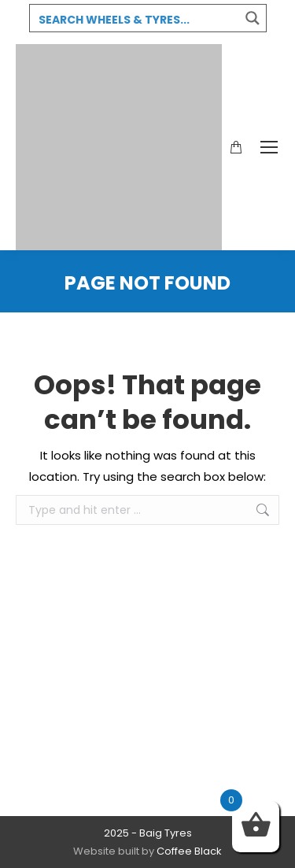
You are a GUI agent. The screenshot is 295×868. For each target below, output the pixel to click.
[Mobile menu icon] (269, 147)
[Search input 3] (135, 19)
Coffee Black (189, 851)
